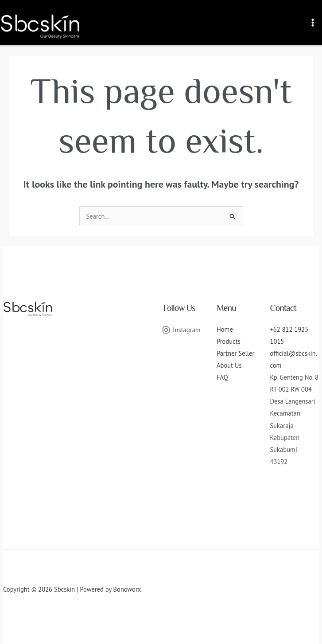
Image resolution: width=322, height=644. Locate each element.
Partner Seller (235, 353)
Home (225, 329)
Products (229, 341)
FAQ (222, 377)
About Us (229, 365)
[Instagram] (182, 330)
